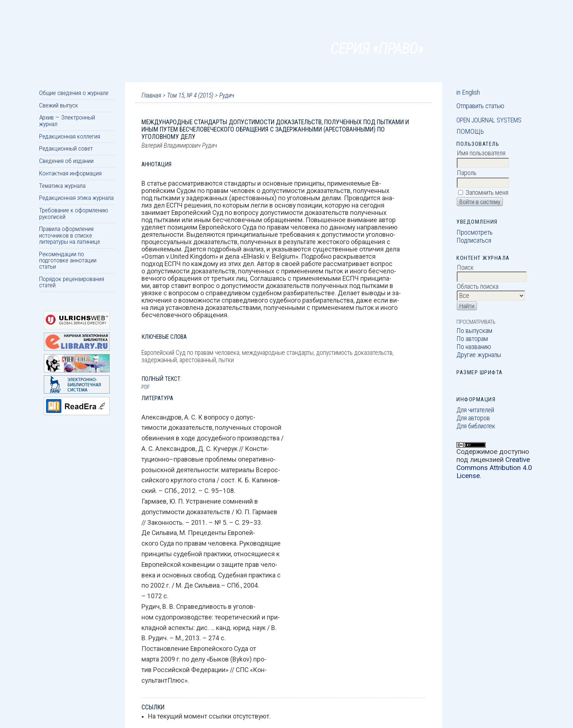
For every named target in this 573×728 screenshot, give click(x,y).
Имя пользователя (481, 153)
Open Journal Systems (489, 120)
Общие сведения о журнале (74, 93)
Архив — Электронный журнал (67, 120)
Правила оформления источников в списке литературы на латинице (70, 235)
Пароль (467, 173)
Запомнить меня (487, 193)
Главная (151, 95)
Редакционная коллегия (70, 136)
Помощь (470, 132)
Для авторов (473, 418)
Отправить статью (480, 106)
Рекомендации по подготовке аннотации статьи (68, 260)
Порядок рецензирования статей (72, 282)
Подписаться (474, 240)
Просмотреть (475, 232)
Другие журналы (479, 355)
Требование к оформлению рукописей (74, 213)
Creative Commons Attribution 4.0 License (494, 468)
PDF (146, 387)
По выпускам (474, 331)
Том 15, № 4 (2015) (190, 95)
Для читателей (475, 410)
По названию (474, 347)
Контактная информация (70, 173)
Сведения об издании (66, 161)
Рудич (227, 95)
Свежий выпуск (59, 105)
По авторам (472, 339)
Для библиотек (476, 426)
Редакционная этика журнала (76, 198)
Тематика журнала (62, 186)
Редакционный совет (66, 148)
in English (468, 92)
